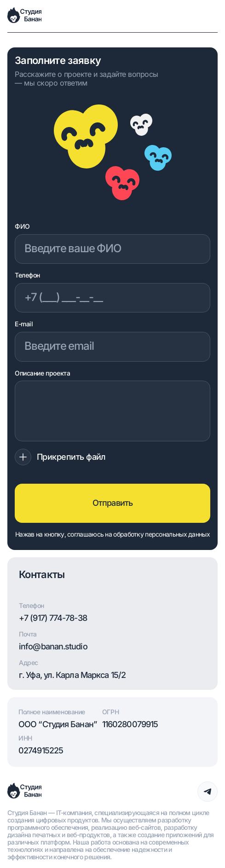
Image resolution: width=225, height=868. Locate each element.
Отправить (112, 503)
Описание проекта (42, 373)
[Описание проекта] (112, 411)
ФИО (22, 226)
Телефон (27, 275)
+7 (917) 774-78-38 (53, 618)
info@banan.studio (53, 647)
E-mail (24, 324)
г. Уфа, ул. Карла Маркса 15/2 (72, 675)
